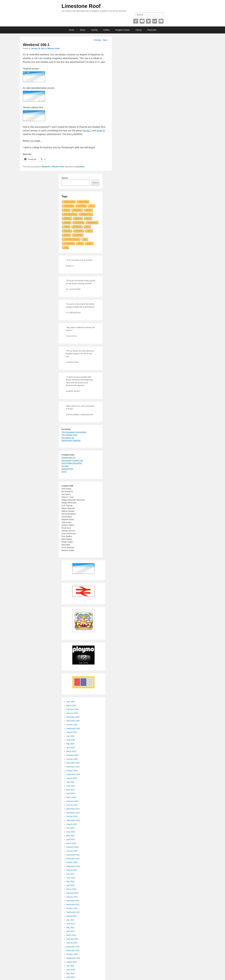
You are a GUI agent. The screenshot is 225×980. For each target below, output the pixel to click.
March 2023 (71, 843)
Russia (67, 210)
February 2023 (72, 847)
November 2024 (73, 767)
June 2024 (71, 786)
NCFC (64, 472)
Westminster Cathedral (71, 440)
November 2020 (73, 950)
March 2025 (71, 751)
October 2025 (72, 725)
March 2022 (71, 889)
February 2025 (72, 755)
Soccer (67, 227)
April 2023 (71, 839)
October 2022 (72, 862)
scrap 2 (100, 131)
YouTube (142, 21)
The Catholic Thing (69, 435)
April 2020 (71, 977)
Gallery (106, 30)
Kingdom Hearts (123, 30)
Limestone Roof (81, 6)
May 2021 (70, 927)
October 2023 (72, 816)
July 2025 (70, 736)
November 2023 (73, 813)
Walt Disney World (70, 214)
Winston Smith (54, 49)
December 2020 (73, 947)
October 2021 (72, 908)
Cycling (94, 30)
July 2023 (70, 828)
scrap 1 (88, 131)
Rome (92, 206)
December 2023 (73, 809)
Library (139, 30)
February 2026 (72, 709)
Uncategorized (92, 222)
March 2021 (71, 935)
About (83, 30)
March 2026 (71, 706)
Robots (88, 218)
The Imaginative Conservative (74, 432)
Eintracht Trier (67, 469)
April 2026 (71, 702)
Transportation (69, 243)
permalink (80, 167)
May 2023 (70, 836)
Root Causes (79, 222)
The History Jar (68, 438)
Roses (80, 243)
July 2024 (70, 782)
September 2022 (73, 866)
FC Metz (65, 466)
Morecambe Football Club (72, 460)
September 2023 (73, 820)
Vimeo (148, 21)
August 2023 (72, 824)
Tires (66, 247)
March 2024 (71, 797)
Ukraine (89, 243)
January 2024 (72, 805)
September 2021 (73, 912)
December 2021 (73, 901)
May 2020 (70, 973)
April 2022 (71, 885)
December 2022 (73, 855)
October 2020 (72, 954)
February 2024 (72, 801)
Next (106, 40)
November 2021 (73, 904)
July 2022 (70, 874)
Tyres (88, 227)
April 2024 (71, 793)
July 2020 (70, 966)
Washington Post (86, 214)
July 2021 (70, 920)
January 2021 (72, 943)
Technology (79, 231)
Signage (89, 210)
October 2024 (72, 771)
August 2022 (72, 870)
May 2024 (70, 790)
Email (161, 21)
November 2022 (73, 859)
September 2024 (73, 774)
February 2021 (72, 939)
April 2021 (71, 931)
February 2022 (72, 893)
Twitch (89, 231)
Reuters (67, 235)
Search (65, 178)
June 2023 (71, 832)
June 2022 (71, 878)
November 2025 (73, 721)
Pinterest (136, 21)
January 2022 (72, 897)
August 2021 (72, 916)
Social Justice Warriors (72, 239)
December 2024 (73, 763)
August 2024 (72, 778)
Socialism (67, 231)
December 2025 (73, 717)
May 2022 (70, 882)
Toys (85, 239)
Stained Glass (83, 202)
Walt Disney (77, 227)
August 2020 (72, 962)
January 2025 (72, 759)
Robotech (67, 218)
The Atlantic (81, 206)
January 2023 (72, 851)
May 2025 (70, 744)
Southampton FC (69, 458)
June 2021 (71, 924)
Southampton (69, 206)
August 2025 (72, 732)
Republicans (77, 210)
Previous (97, 40)
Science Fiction (69, 202)
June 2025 (71, 740)
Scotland (67, 222)
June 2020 (71, 970)
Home (72, 30)
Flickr (155, 21)
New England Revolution (72, 463)
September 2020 (73, 958)
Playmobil (152, 30)
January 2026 (72, 713)
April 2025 (71, 748)
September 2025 (73, 728)
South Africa (78, 235)
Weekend (46, 167)
